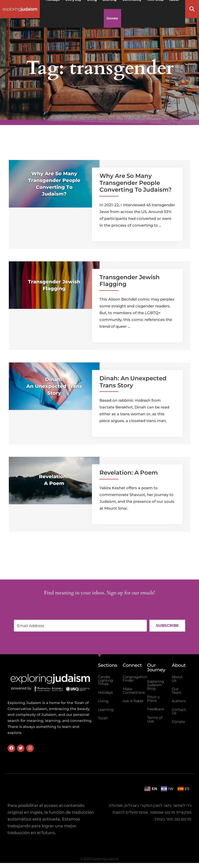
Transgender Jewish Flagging (130, 281)
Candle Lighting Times (106, 680)
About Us (177, 679)
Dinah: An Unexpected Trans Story (133, 382)
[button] (192, 9)
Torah (103, 718)
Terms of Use (155, 719)
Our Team (177, 691)
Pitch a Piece (153, 699)
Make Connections (134, 691)
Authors (179, 701)
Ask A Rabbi (133, 701)
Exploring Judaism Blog (156, 685)
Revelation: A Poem (129, 473)
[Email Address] (80, 626)
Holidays (105, 692)
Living (103, 701)
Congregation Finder (135, 679)
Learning (106, 710)
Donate (112, 18)
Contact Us (179, 711)
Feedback (156, 709)
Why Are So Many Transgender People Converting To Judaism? (136, 183)
